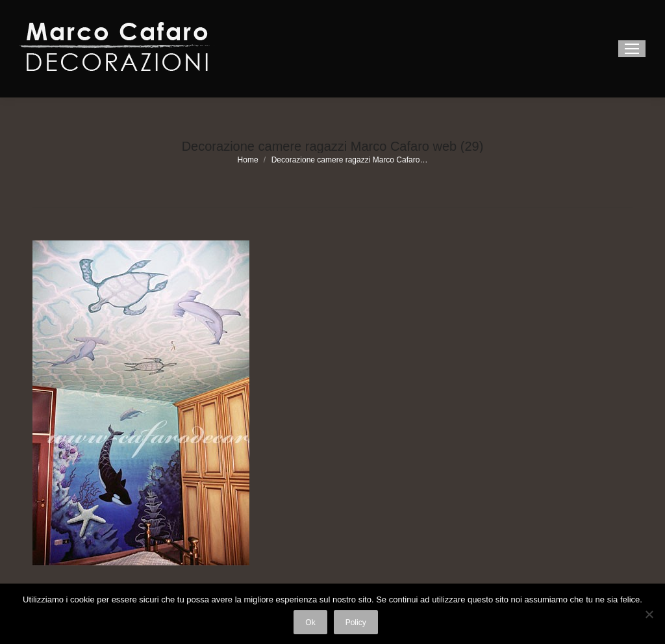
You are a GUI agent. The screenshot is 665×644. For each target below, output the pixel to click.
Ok (310, 623)
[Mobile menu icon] (632, 49)
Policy (356, 623)
